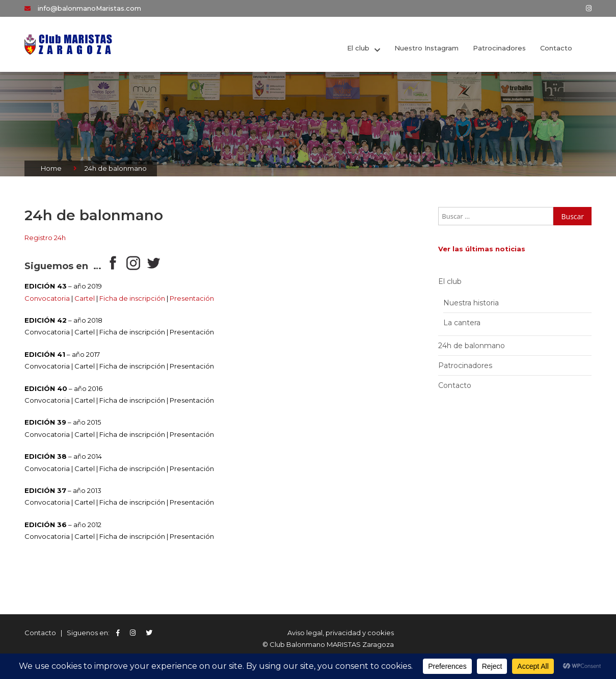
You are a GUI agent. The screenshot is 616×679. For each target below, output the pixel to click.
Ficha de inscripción (132, 298)
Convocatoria (47, 298)
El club (358, 48)
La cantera (462, 323)
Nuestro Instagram (426, 48)
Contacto (556, 48)
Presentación (192, 298)
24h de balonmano (472, 346)
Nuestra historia (471, 303)
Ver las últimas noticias (482, 249)
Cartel (85, 298)
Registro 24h (45, 238)
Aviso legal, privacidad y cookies (341, 633)
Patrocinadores (499, 48)
